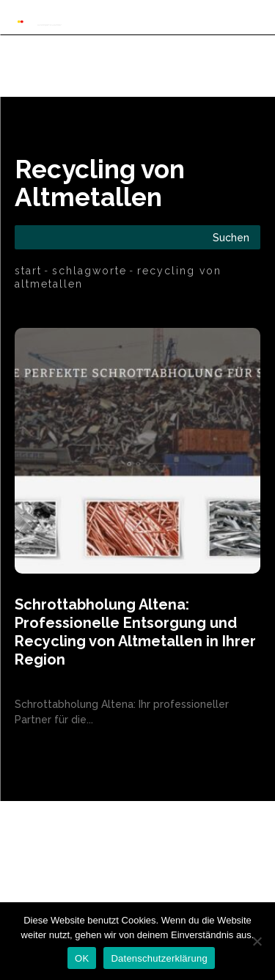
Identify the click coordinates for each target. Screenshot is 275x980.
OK (82, 958)
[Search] (231, 237)
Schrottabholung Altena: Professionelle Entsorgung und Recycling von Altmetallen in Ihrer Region (135, 632)
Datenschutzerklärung (159, 958)
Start (28, 271)
